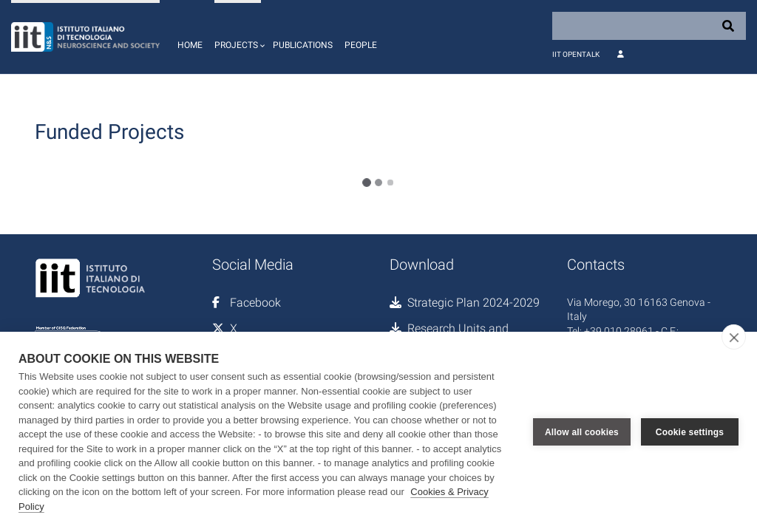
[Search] (649, 26)
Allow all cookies (582, 432)
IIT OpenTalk (576, 54)
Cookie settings (690, 432)
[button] (238, 37)
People (361, 45)
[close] (734, 337)
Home (190, 45)
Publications (303, 45)
